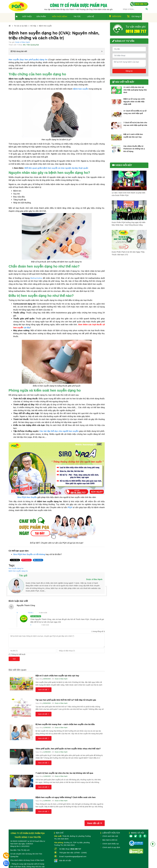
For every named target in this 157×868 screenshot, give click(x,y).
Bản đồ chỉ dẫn (65, 861)
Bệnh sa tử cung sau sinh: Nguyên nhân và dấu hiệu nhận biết (134, 101)
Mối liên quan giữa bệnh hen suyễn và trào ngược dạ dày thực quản (56, 168)
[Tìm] (147, 9)
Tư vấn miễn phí (136, 27)
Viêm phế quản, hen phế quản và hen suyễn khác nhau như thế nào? (68, 749)
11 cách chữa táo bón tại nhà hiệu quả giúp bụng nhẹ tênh (135, 90)
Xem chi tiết (44, 690)
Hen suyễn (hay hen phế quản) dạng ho (28, 60)
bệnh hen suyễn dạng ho (18, 571)
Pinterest (26, 560)
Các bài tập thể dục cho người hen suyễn (59, 431)
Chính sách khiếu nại (110, 844)
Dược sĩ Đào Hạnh (23, 42)
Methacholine (36, 278)
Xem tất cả (95, 823)
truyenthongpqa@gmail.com (75, 856)
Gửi (14, 659)
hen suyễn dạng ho (16, 568)
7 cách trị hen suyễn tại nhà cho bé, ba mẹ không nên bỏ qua (64, 773)
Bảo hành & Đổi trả (110, 840)
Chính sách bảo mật (110, 836)
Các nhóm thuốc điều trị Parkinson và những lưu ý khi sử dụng (134, 149)
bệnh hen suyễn (81, 89)
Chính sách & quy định (111, 847)
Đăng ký (129, 71)
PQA (70, 507)
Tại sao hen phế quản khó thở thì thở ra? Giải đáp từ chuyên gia (66, 700)
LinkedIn (38, 560)
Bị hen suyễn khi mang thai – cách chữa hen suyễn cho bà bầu (65, 724)
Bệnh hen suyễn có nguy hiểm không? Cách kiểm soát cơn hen (66, 797)
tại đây (27, 328)
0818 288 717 (136, 31)
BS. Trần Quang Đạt (31, 45)
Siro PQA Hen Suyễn (27, 497)
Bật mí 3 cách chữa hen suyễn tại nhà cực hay (57, 676)
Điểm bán (115, 16)
